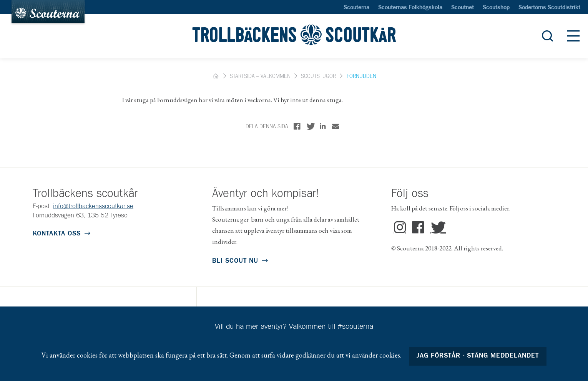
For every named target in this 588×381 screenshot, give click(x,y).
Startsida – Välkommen (260, 76)
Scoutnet (463, 8)
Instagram (400, 228)
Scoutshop (496, 8)
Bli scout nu (235, 261)
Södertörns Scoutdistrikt (549, 8)
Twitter (437, 228)
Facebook (418, 228)
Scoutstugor (318, 76)
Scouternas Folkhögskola (410, 8)
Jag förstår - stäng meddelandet (478, 356)
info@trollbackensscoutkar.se (93, 206)
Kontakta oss (57, 234)
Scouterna (356, 8)
